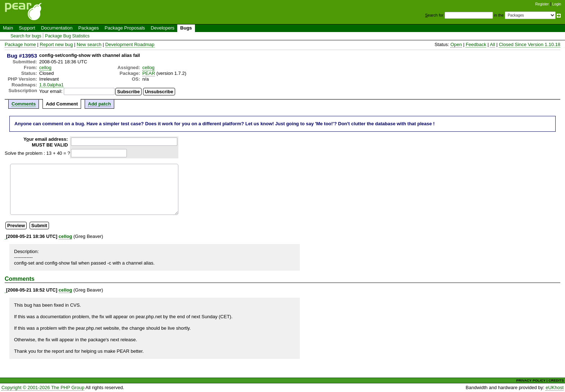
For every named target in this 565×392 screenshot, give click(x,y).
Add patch (99, 104)
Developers (163, 28)
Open (456, 44)
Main (8, 28)
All (492, 44)
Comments (24, 104)
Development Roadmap (130, 44)
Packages (88, 28)
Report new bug (56, 44)
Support (27, 28)
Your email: (51, 91)
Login (557, 4)
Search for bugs (26, 36)
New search (89, 44)
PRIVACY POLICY (531, 380)
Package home (20, 44)
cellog (45, 67)
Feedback (476, 44)
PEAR (149, 73)
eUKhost (555, 388)
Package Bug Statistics (67, 36)
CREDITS (556, 380)
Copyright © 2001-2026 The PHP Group (43, 388)
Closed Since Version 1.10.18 (530, 44)
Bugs (186, 28)
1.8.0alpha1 (52, 85)
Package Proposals (125, 28)
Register (542, 4)
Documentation (57, 28)
